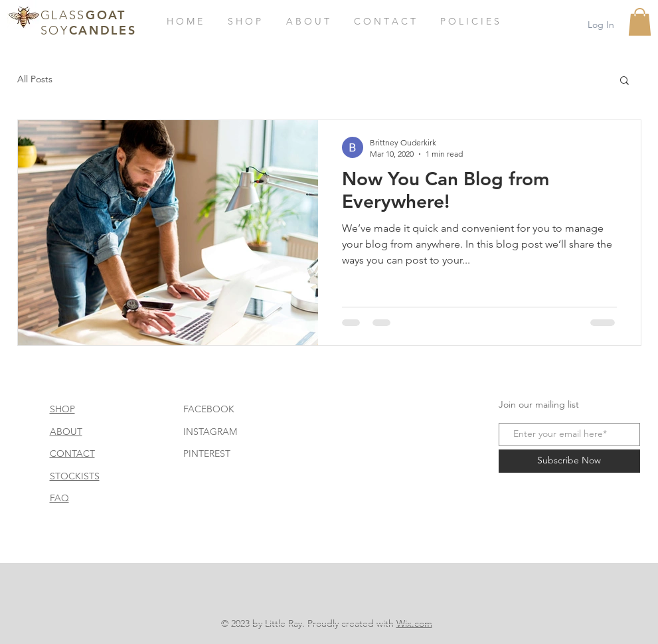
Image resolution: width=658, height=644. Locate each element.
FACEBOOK (209, 409)
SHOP (62, 409)
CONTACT (72, 453)
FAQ (59, 498)
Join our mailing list (539, 404)
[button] (640, 22)
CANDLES (103, 30)
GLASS (63, 15)
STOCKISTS (75, 476)
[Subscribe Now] (569, 461)
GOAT (106, 15)
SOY (55, 31)
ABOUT (66, 432)
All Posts (35, 79)
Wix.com (414, 623)
